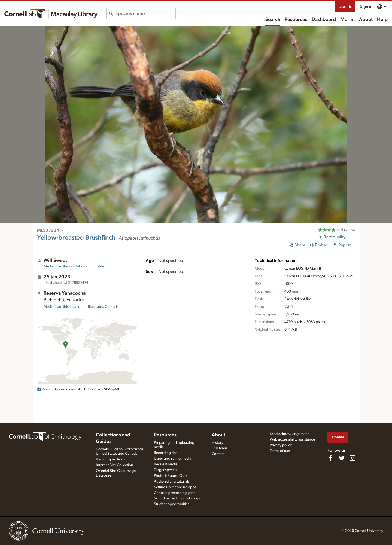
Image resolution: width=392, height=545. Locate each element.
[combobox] (145, 14)
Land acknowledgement (289, 434)
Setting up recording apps (175, 487)
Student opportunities (172, 504)
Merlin (347, 20)
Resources (296, 20)
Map (43, 389)
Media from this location (63, 307)
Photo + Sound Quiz (170, 476)
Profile (98, 266)
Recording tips (166, 453)
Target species (165, 470)
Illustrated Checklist (104, 307)
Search (273, 20)
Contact (218, 454)
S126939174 (66, 283)
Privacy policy (281, 445)
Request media (166, 464)
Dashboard (324, 20)
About (366, 20)
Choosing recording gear (174, 493)
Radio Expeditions (110, 459)
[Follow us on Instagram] (353, 458)
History (218, 443)
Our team (219, 448)
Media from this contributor (66, 266)
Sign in (366, 7)
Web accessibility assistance (292, 439)
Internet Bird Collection (115, 465)
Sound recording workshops (177, 498)
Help (382, 20)
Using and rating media (173, 459)
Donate (345, 7)
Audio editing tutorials (172, 481)
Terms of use (280, 451)
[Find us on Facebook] (331, 458)
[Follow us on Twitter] (342, 458)
